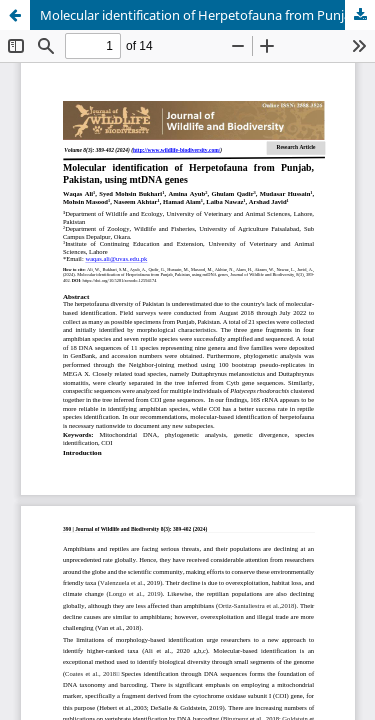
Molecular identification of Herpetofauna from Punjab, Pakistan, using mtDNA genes (207, 15)
